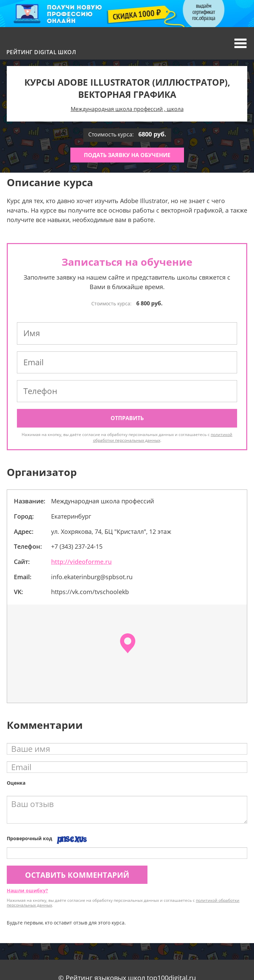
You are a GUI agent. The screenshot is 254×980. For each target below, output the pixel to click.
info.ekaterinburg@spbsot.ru (92, 577)
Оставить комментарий (77, 875)
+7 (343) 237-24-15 (77, 546)
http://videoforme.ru (81, 562)
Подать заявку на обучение (127, 155)
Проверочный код (29, 838)
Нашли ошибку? (27, 890)
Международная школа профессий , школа (127, 109)
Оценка (16, 783)
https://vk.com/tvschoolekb (90, 592)
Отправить (127, 418)
